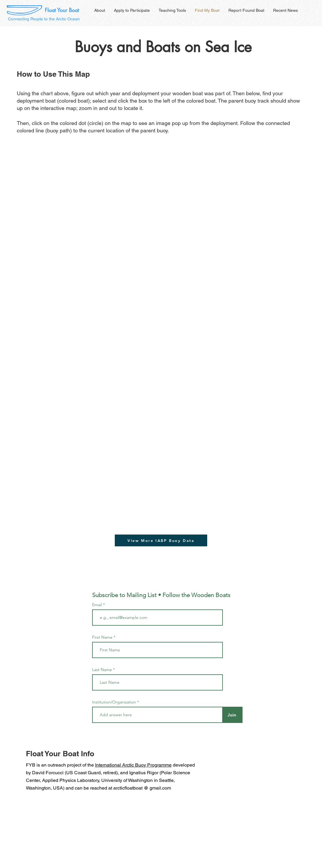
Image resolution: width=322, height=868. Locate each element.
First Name (102, 637)
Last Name (102, 670)
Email (98, 605)
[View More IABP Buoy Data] (161, 540)
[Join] (232, 715)
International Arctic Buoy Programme (133, 765)
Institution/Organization (114, 702)
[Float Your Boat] (62, 10)
